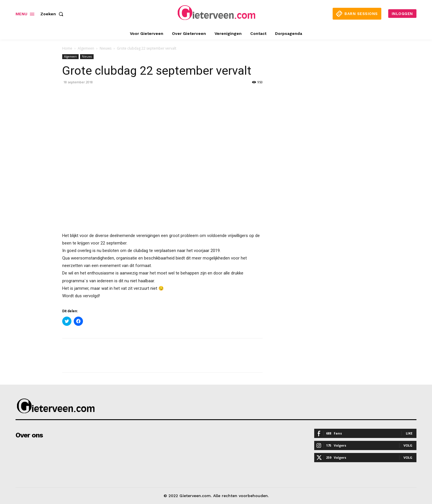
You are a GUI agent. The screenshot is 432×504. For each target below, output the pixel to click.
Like (409, 433)
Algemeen (86, 48)
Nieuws (106, 48)
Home (67, 48)
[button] (53, 14)
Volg (408, 445)
